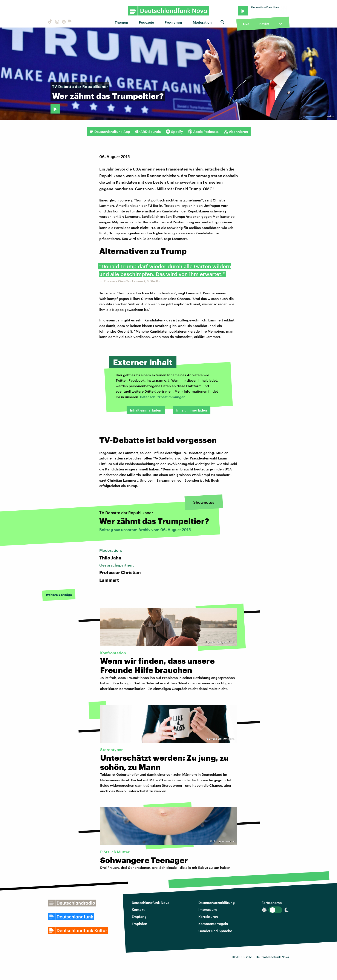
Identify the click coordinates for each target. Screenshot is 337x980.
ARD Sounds (148, 132)
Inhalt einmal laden (146, 410)
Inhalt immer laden (192, 410)
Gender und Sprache (215, 931)
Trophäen (139, 924)
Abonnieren (236, 132)
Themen (121, 22)
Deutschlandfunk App (110, 132)
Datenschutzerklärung (217, 902)
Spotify (174, 132)
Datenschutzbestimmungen (163, 397)
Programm (173, 22)
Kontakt (138, 909)
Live (246, 24)
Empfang (139, 916)
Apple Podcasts (203, 132)
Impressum (208, 909)
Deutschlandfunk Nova (151, 902)
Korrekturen (208, 916)
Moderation (202, 22)
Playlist (264, 24)
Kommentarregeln (213, 924)
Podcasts (146, 22)
